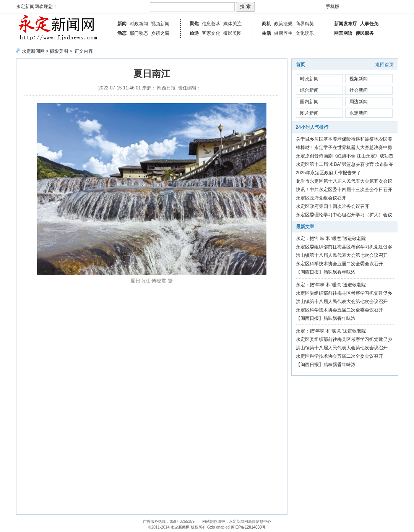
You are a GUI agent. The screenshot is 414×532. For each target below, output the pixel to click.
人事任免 (369, 24)
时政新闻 (139, 24)
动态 (122, 33)
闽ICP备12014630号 (248, 527)
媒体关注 (232, 24)
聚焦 (194, 24)
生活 (266, 33)
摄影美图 (232, 33)
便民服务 (365, 33)
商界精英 (305, 24)
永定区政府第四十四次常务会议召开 (333, 206)
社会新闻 (359, 90)
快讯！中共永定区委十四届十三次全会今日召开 (344, 190)
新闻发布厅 (346, 24)
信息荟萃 (211, 24)
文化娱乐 (305, 33)
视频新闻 (160, 24)
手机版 (333, 6)
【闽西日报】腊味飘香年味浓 (326, 272)
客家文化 (211, 33)
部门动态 (139, 33)
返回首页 (385, 65)
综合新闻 (309, 90)
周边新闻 (359, 102)
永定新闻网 (33, 51)
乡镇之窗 (160, 33)
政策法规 (283, 24)
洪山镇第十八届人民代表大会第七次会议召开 (342, 255)
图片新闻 (309, 113)
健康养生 (283, 33)
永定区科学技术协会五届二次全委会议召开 (339, 264)
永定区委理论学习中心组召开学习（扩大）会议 (344, 215)
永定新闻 (359, 113)
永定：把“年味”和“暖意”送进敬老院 (331, 238)
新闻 (122, 24)
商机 (266, 24)
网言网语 (343, 33)
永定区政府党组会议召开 (321, 198)
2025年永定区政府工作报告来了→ (331, 173)
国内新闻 (309, 102)
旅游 (194, 33)
